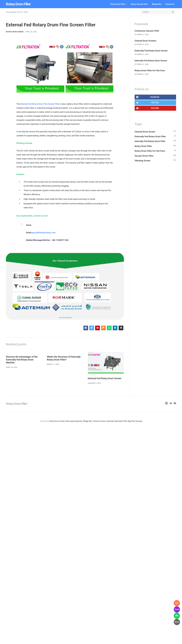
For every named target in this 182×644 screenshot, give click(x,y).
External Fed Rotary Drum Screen (105, 378)
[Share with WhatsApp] (109, 328)
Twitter (147, 103)
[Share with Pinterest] (97, 328)
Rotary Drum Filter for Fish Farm (150, 70)
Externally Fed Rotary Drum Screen (151, 51)
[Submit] (173, 12)
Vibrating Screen (142, 161)
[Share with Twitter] (92, 328)
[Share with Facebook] (86, 328)
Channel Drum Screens (145, 41)
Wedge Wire (157, 4)
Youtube (148, 108)
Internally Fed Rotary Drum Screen (151, 61)
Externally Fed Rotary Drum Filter (150, 136)
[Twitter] (171, 404)
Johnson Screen (99, 421)
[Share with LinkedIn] (115, 328)
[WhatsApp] (177, 616)
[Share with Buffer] (121, 328)
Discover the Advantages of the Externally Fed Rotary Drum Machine (22, 360)
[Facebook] (167, 404)
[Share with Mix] (103, 328)
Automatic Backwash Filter (117, 421)
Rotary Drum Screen (57, 421)
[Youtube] (175, 404)
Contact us (170, 4)
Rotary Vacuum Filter (139, 4)
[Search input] (158, 12)
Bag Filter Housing (135, 421)
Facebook (148, 97)
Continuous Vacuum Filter (147, 31)
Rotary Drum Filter (18, 4)
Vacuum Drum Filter (144, 156)
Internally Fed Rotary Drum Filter (150, 141)
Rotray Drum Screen (15, 32)
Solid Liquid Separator (74, 421)
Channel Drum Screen (145, 132)
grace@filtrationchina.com (44, 233)
